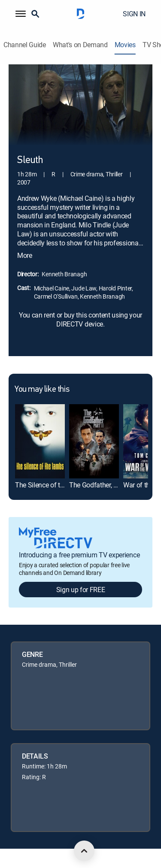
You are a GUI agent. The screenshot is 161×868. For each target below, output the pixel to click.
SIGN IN (134, 14)
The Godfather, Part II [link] (100, 485)
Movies (125, 45)
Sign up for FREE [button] (81, 590)
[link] (40, 441)
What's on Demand (80, 45)
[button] (21, 14)
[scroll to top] (84, 851)
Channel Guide (25, 45)
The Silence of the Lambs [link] (52, 485)
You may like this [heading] (42, 390)
